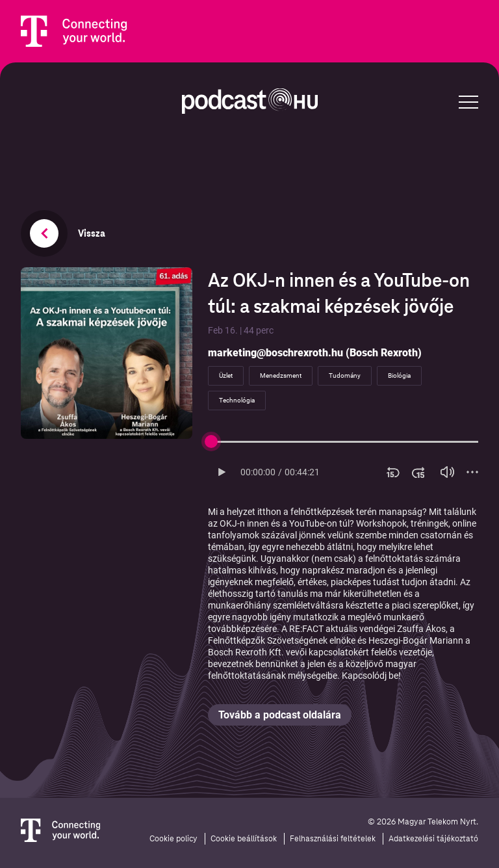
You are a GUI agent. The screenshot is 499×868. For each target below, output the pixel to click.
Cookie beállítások (244, 839)
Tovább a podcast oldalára (280, 715)
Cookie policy (173, 839)
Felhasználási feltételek (333, 839)
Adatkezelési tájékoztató (433, 839)
